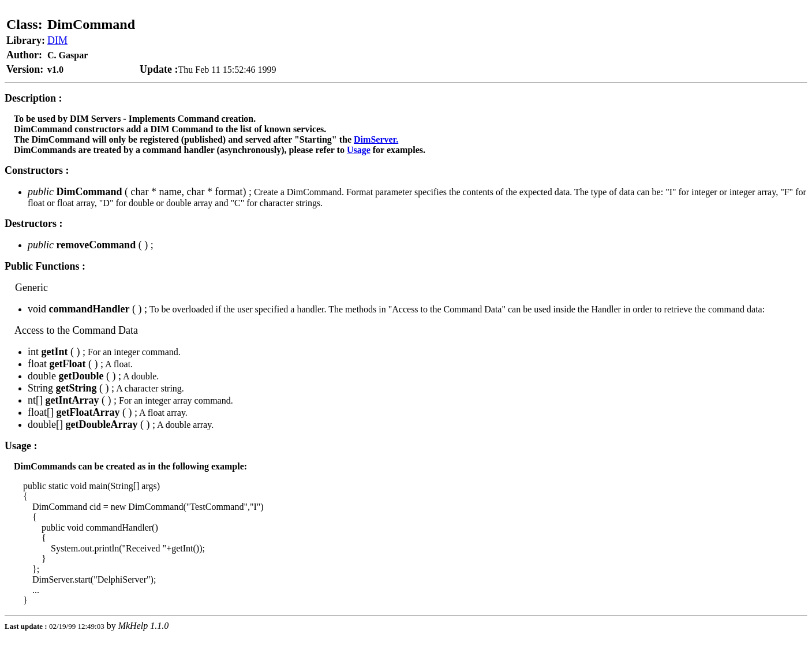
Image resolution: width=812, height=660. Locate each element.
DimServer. (376, 139)
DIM (57, 40)
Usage (359, 150)
